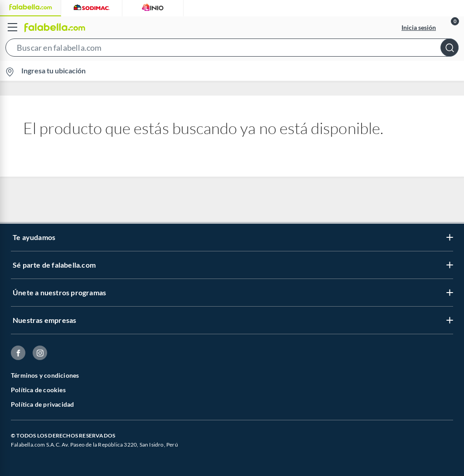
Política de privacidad (42, 404)
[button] (232, 49)
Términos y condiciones (45, 375)
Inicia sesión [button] (419, 27)
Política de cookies (38, 390)
